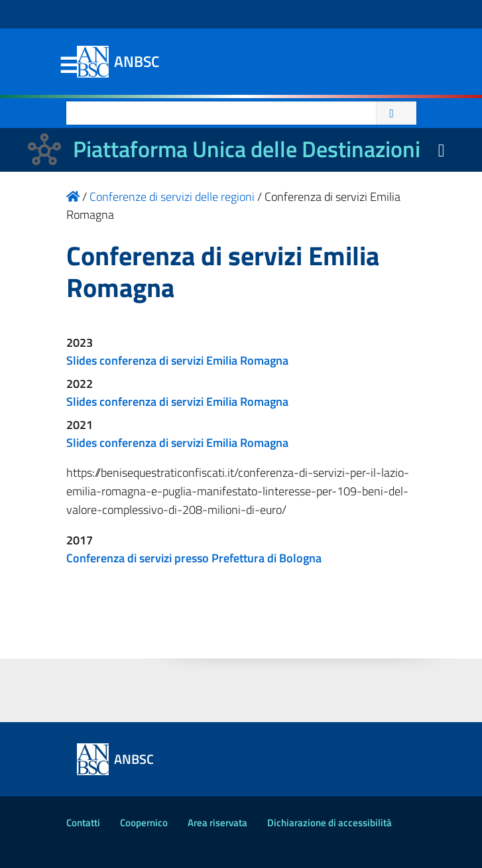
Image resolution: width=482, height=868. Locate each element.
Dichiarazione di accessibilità (330, 823)
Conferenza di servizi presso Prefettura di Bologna (194, 558)
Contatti (83, 823)
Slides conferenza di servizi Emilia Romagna (177, 360)
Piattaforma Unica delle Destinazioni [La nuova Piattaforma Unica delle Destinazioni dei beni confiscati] (247, 149)
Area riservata (217, 823)
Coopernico (144, 823)
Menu (69, 66)
